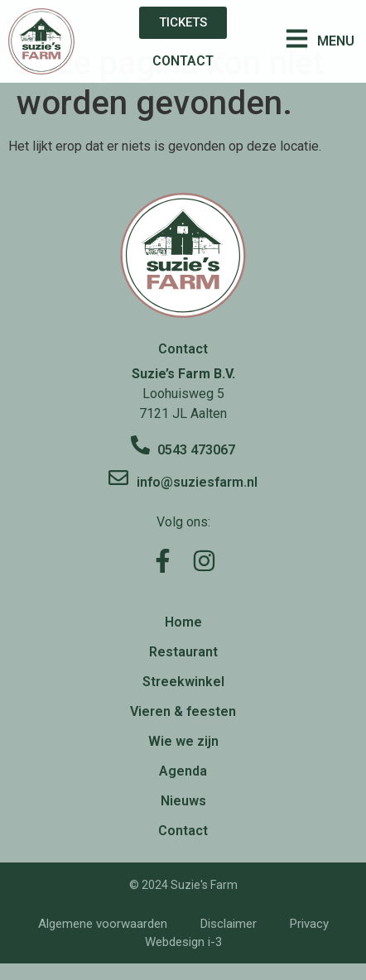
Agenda (183, 771)
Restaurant (183, 652)
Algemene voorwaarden (103, 924)
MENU (336, 41)
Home (183, 622)
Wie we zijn (183, 741)
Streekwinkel (183, 682)
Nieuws (183, 801)
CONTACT (183, 61)
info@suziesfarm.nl (197, 482)
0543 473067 (196, 450)
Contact (183, 831)
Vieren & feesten (183, 711)
